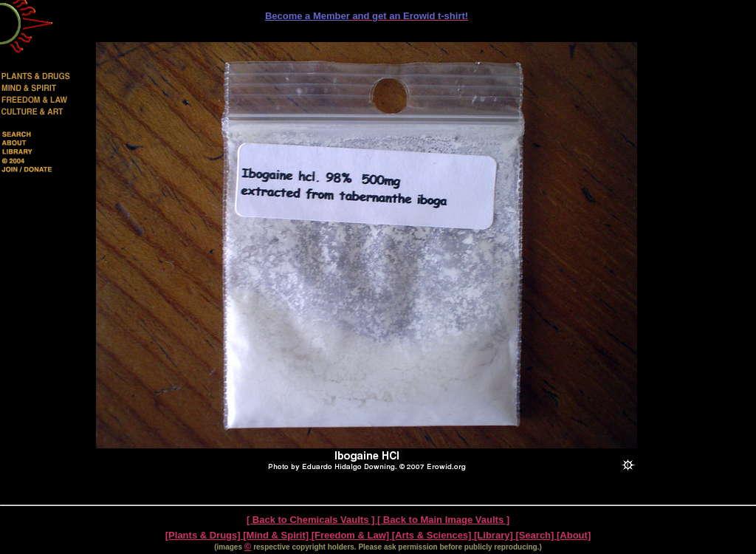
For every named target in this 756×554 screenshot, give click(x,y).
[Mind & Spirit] (277, 535)
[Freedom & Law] (352, 535)
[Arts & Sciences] (433, 535)
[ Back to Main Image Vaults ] (443, 520)
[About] (574, 535)
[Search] (536, 535)
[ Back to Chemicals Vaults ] (312, 520)
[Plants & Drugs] (204, 535)
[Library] (495, 535)
